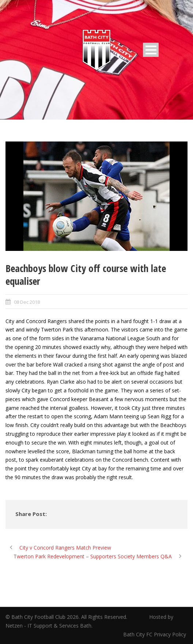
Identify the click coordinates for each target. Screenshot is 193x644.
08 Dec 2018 (27, 302)
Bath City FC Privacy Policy (155, 634)
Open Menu (151, 50)
